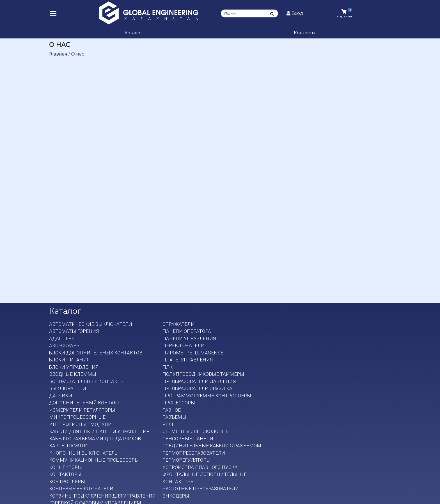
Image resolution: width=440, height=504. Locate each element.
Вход (295, 13)
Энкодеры (176, 496)
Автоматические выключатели (91, 324)
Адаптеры (62, 338)
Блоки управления (74, 367)
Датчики (61, 396)
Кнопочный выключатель (83, 453)
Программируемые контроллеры (207, 396)
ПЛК (168, 367)
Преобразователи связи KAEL (200, 388)
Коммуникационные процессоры (94, 460)
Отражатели (178, 324)
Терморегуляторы (186, 460)
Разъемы (174, 417)
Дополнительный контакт (84, 403)
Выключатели (68, 388)
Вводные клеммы (73, 374)
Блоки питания (69, 360)
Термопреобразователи (194, 453)
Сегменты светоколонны (196, 431)
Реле (169, 424)
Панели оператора (187, 331)
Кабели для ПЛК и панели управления (99, 431)
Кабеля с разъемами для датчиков (95, 439)
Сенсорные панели (188, 439)
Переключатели (184, 345)
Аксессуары (65, 345)
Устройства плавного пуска (200, 467)
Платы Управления (188, 360)
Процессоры (179, 403)
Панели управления (189, 338)
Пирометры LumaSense (193, 353)
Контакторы (65, 474)
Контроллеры (67, 482)
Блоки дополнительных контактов (96, 353)
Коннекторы (66, 467)
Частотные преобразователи (201, 489)
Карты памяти (68, 446)
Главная (58, 54)
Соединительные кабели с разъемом (212, 446)
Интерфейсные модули (80, 424)
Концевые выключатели (81, 489)
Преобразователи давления (199, 381)
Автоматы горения (74, 331)
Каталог (134, 33)
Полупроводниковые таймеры (203, 374)
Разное (172, 410)
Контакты (304, 33)
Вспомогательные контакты (87, 381)
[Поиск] (272, 13)
